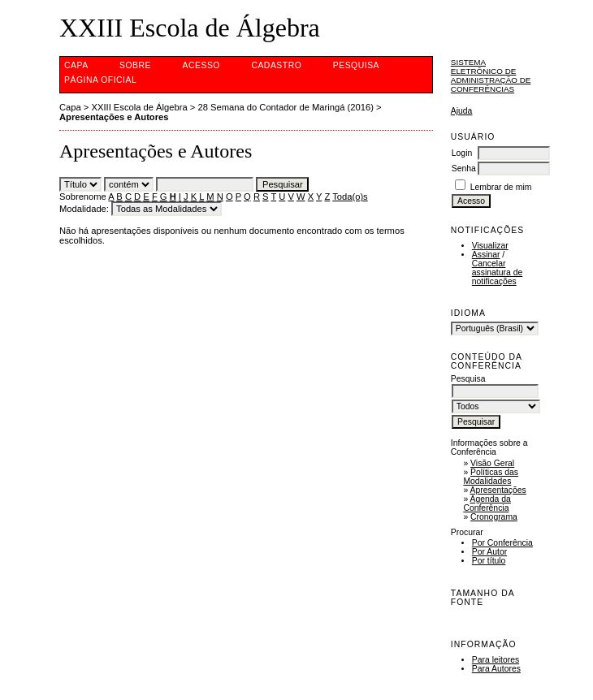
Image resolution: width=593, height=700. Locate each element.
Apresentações (498, 490)
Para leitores (496, 660)
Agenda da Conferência (487, 503)
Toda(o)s (350, 197)
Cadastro (276, 65)
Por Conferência (502, 543)
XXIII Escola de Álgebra (140, 107)
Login (462, 153)
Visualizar (490, 246)
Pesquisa (356, 65)
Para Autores (496, 669)
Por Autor (489, 552)
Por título (489, 561)
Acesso (201, 65)
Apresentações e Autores (114, 117)
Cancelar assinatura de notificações (497, 272)
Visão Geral (492, 463)
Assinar (486, 255)
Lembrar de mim (501, 187)
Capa (76, 65)
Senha (464, 169)
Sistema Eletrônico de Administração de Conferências (491, 76)
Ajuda (462, 111)
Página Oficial (100, 80)
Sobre (135, 65)
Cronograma (494, 517)
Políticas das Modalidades (491, 477)
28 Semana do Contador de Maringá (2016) (285, 107)
